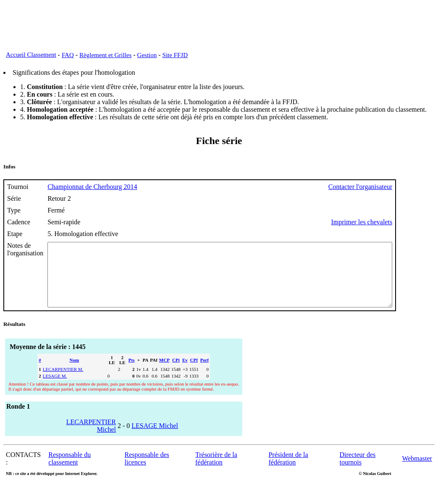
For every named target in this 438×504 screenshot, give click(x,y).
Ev (185, 373)
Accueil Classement (31, 55)
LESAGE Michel (155, 438)
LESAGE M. (55, 388)
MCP (164, 373)
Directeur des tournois (358, 471)
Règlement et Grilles (105, 55)
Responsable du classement (70, 471)
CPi (176, 373)
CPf (194, 373)
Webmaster (417, 471)
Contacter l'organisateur (402, 187)
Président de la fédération (288, 471)
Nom (75, 373)
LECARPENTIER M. (63, 382)
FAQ (68, 55)
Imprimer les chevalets (404, 222)
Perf (205, 373)
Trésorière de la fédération (216, 471)
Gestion (147, 55)
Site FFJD (175, 55)
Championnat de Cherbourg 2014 (92, 187)
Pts (132, 373)
